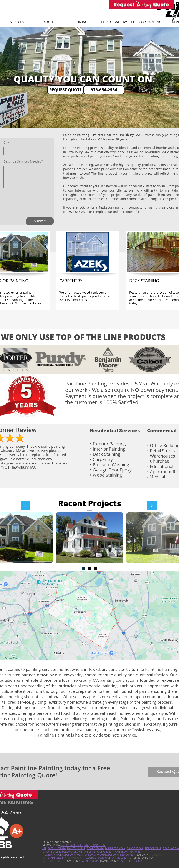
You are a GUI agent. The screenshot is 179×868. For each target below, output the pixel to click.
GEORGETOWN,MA (97, 858)
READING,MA (171, 848)
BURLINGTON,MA (61, 852)
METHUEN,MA (57, 848)
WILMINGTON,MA (107, 855)
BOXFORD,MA (95, 848)
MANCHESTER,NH (53, 861)
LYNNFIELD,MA (57, 858)
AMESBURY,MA (124, 852)
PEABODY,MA (153, 848)
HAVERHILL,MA (76, 848)
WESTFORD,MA (86, 855)
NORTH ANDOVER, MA (75, 845)
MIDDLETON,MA (115, 848)
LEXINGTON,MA (83, 852)
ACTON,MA (68, 855)
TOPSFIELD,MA (119, 858)
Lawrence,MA (76, 858)
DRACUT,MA (128, 855)
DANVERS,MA (135, 848)
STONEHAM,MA (104, 852)
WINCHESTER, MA (132, 861)
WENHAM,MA (90, 861)
